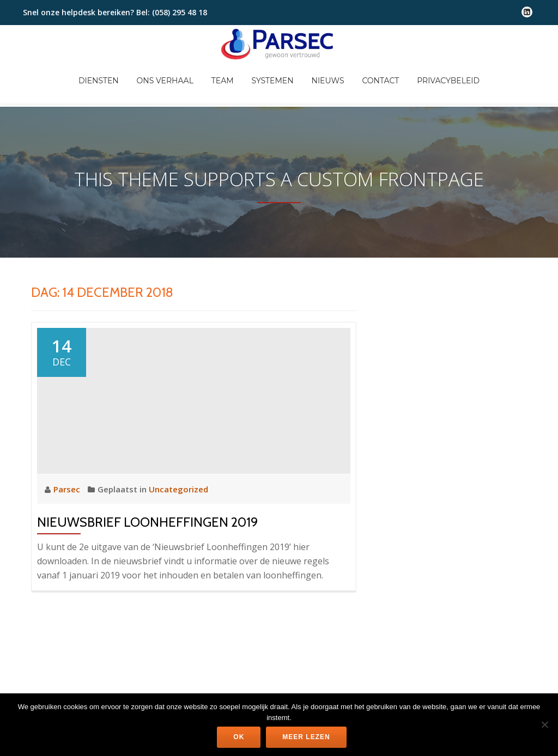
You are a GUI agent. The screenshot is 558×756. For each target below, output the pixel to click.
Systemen (320, 82)
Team (268, 82)
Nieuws (377, 82)
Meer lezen (306, 737)
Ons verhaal (209, 82)
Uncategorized (178, 446)
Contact (432, 82)
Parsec (68, 446)
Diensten (141, 82)
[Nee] (544, 724)
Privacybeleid (501, 82)
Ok (239, 737)
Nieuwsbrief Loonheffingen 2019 (147, 478)
